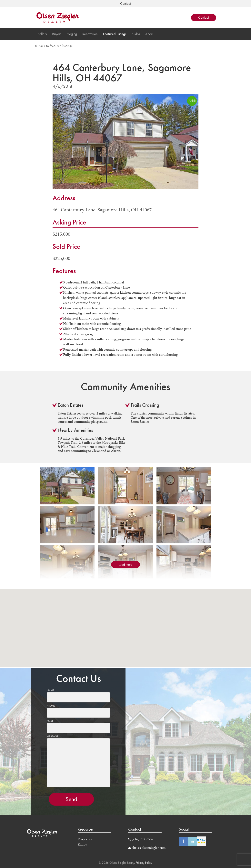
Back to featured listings (55, 46)
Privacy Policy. (144, 863)
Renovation (90, 34)
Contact (204, 17)
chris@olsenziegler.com (149, 848)
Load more (125, 565)
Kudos (136, 34)
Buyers (57, 34)
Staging (72, 34)
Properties (85, 839)
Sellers (42, 34)
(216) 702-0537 (143, 839)
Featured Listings (115, 34)
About (149, 34)
